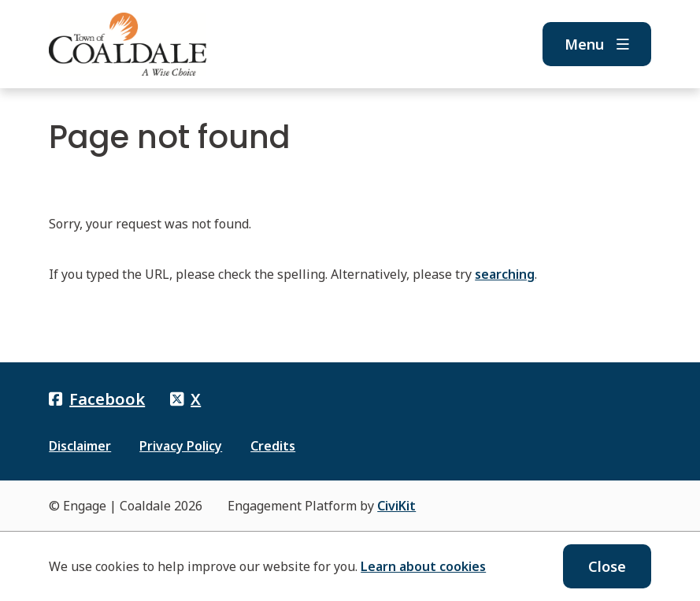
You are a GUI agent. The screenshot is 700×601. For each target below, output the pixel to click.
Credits (273, 446)
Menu (597, 44)
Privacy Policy (181, 446)
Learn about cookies (423, 566)
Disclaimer (80, 446)
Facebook (97, 399)
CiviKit (396, 506)
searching (505, 274)
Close (607, 566)
